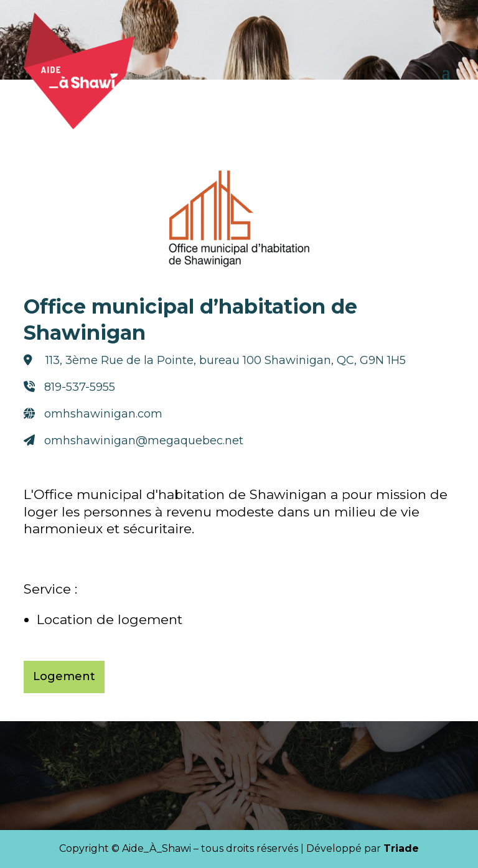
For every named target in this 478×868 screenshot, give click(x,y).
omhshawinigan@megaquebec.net (144, 441)
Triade (401, 848)
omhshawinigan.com (103, 414)
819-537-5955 (80, 387)
